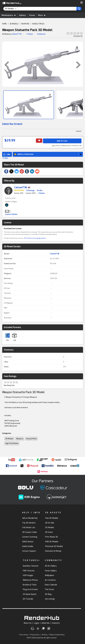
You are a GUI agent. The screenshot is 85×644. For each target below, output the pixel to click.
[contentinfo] (12, 9)
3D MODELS (14, 24)
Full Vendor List (29, 527)
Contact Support (29, 551)
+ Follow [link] (41, 193)
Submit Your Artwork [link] (12, 124)
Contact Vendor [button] (11, 214)
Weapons (20, 439)
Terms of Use (23, 635)
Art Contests (50, 580)
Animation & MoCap (53, 551)
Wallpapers (49, 575)
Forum (32, 15)
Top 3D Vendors (29, 523)
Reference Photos (30, 580)
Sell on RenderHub (30, 518)
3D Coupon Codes (30, 532)
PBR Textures (29, 571)
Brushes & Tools (30, 585)
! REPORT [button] (79, 131)
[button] (82, 3)
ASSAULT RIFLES (38, 24)
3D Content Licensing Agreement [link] (35, 238)
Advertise (45, 623)
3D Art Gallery (51, 566)
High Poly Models (12, 443)
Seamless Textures (31, 566)
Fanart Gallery (51, 571)
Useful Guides (28, 546)
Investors (56, 623)
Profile (40, 190)
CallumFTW (17, 34)
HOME (4, 24)
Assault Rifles (31, 439)
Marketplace (9, 15)
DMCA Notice (28, 542)
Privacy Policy (35, 635)
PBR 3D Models (52, 542)
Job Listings (50, 599)
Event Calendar (51, 585)
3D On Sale (50, 523)
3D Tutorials (28, 599)
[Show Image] (29, 105)
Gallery (22, 15)
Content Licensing (30, 537)
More (42, 15)
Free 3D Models (52, 518)
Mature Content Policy (57, 635)
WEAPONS (25, 24)
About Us (28, 623)
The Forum (49, 589)
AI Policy (45, 635)
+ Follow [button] (29, 34)
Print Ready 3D (51, 537)
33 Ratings (30, 190)
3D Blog (48, 594)
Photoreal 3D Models (54, 546)
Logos (37, 623)
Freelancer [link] (41, 34)
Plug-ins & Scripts (30, 589)
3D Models (9, 439)
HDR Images (28, 575)
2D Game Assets (30, 594)
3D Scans (49, 532)
